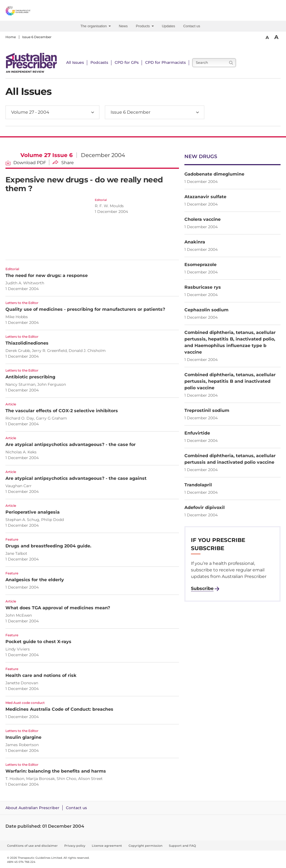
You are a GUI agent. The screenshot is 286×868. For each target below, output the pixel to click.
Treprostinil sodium (207, 410)
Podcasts (99, 62)
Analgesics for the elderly (35, 580)
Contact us (192, 26)
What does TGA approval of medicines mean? (58, 608)
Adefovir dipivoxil (205, 507)
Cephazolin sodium (206, 310)
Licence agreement (107, 846)
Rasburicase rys (203, 287)
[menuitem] (97, 26)
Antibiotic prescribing (30, 377)
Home (11, 37)
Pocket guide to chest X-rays (38, 642)
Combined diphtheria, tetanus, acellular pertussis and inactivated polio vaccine (230, 459)
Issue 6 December (37, 37)
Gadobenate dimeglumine (214, 174)
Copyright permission (145, 846)
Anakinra (195, 242)
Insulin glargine (23, 737)
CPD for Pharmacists (165, 62)
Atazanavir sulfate (205, 197)
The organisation (95, 26)
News (123, 26)
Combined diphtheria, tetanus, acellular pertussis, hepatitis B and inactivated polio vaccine (230, 381)
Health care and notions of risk (41, 675)
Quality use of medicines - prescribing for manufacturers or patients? (85, 309)
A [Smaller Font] (267, 37)
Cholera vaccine (203, 219)
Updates (168, 26)
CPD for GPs (127, 62)
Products (145, 26)
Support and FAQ (182, 846)
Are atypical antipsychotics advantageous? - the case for (71, 444)
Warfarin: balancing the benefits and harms (56, 771)
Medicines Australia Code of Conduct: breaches (59, 709)
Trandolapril (198, 485)
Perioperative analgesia (33, 512)
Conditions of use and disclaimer (32, 846)
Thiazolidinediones (27, 343)
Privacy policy (75, 846)
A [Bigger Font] (276, 37)
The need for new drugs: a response (47, 275)
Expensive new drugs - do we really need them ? (84, 184)
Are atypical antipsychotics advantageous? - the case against (76, 478)
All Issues (75, 62)
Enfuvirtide (197, 433)
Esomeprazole (200, 265)
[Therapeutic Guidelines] (30, 12)
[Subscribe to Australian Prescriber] (205, 589)
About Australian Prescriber (32, 808)
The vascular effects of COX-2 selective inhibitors (62, 411)
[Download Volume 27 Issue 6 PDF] (26, 162)
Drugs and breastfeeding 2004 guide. (48, 546)
